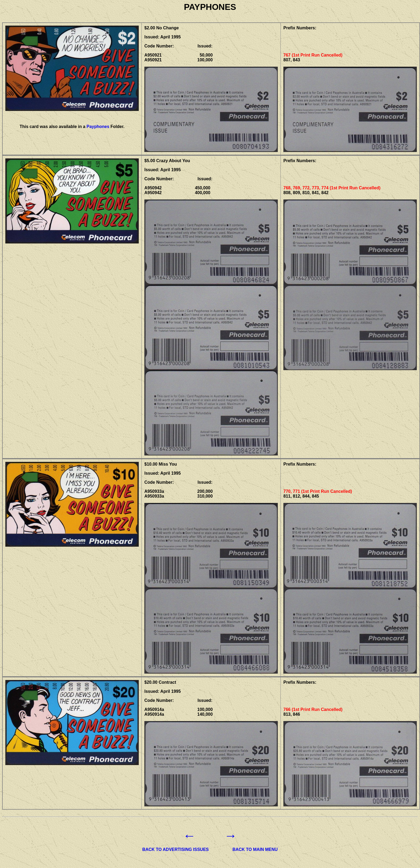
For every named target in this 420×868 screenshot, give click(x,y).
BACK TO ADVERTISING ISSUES (175, 849)
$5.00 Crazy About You (167, 161)
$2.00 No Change (162, 28)
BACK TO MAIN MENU (255, 849)
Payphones (98, 127)
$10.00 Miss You (161, 464)
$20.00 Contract (160, 682)
